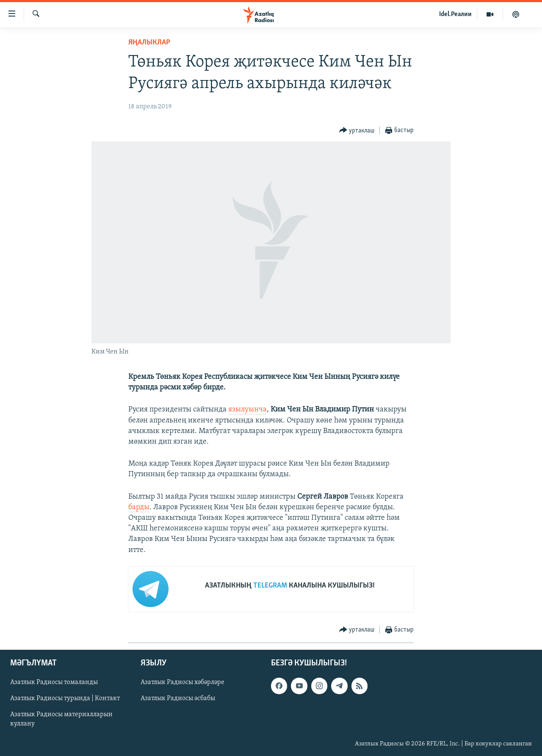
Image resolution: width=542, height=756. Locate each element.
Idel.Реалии (455, 14)
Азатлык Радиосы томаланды (54, 682)
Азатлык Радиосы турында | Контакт (65, 698)
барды (139, 507)
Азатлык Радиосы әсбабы (178, 698)
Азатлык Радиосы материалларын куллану (61, 719)
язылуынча (247, 410)
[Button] (357, 131)
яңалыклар (149, 43)
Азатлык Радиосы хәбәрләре (183, 682)
